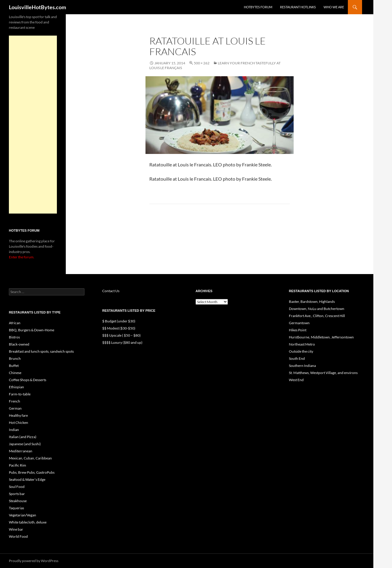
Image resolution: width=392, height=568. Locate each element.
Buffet (14, 366)
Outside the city (301, 351)
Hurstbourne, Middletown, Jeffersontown (321, 337)
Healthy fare (18, 415)
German (15, 408)
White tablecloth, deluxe (28, 522)
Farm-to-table (20, 394)
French (15, 401)
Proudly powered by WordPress (34, 561)
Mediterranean (21, 451)
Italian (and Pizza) (23, 437)
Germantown (299, 323)
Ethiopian (16, 387)
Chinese (15, 373)
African (15, 323)
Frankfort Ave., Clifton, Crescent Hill (317, 316)
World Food (18, 536)
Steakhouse (18, 501)
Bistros (14, 337)
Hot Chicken (19, 423)
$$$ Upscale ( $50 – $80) (121, 335)
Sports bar (17, 494)
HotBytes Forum (258, 7)
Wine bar (16, 529)
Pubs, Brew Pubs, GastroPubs (32, 472)
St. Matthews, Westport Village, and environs (323, 373)
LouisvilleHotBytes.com (37, 7)
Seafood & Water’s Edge (27, 479)
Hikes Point (298, 330)
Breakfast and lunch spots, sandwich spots (41, 351)
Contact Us (111, 291)
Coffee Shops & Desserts (28, 380)
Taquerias (16, 508)
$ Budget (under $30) (119, 321)
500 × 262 (202, 63)
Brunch (15, 358)
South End (297, 358)
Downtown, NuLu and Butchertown (317, 309)
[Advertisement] (33, 125)
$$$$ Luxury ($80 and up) (122, 342)
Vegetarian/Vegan (23, 515)
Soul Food (17, 487)
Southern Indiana (302, 366)
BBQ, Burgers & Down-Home (32, 330)
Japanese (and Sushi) (25, 444)
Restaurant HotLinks (298, 7)
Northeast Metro (302, 344)
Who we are (334, 7)
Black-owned (19, 344)
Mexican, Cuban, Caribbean (30, 458)
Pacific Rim (17, 465)
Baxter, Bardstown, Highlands (312, 301)
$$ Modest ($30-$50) (119, 328)
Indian (14, 430)
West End (296, 380)
